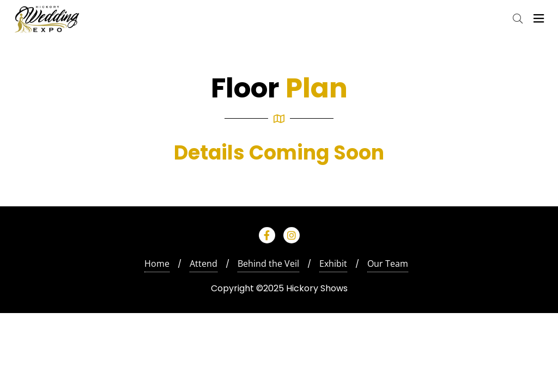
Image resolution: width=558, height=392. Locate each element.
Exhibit (333, 264)
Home (157, 264)
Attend (204, 264)
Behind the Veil (268, 264)
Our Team (388, 264)
